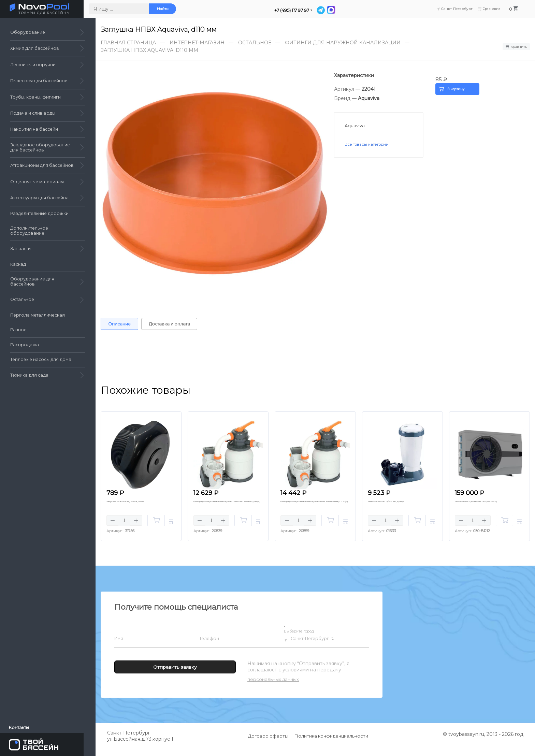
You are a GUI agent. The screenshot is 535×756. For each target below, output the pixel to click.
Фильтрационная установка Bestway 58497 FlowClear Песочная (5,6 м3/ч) (223, 511)
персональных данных (273, 687)
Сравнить (512, 47)
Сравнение (495, 9)
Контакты (22, 725)
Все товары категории (371, 146)
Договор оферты (268, 744)
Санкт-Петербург (315, 647)
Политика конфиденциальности (332, 744)
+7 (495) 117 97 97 (304, 10)
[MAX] (343, 10)
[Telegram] (333, 10)
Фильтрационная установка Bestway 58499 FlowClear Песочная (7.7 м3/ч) (310, 511)
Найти (175, 10)
